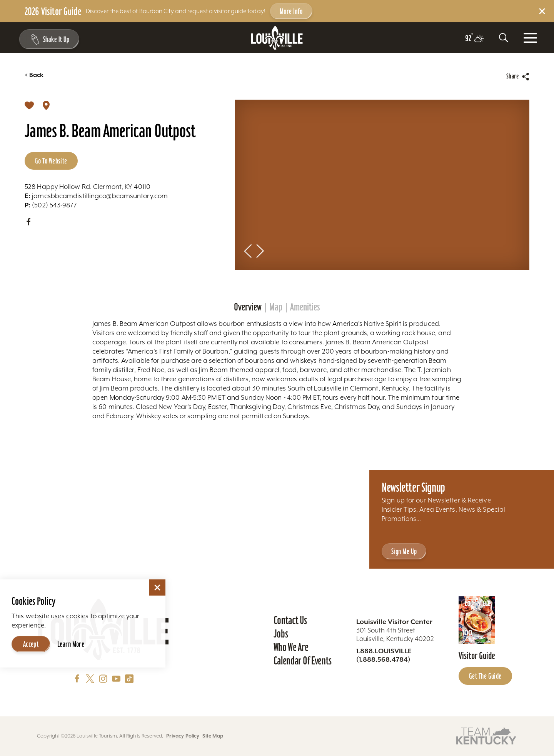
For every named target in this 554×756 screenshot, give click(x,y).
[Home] (277, 38)
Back (34, 75)
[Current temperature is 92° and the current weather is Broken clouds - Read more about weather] (474, 38)
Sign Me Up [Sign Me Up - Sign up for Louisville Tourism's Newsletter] (404, 551)
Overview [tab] (248, 307)
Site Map (213, 736)
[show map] (46, 105)
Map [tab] (276, 307)
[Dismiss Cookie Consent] (157, 587)
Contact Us (290, 620)
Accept (31, 644)
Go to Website (51, 161)
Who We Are (291, 647)
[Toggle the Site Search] (504, 38)
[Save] (29, 105)
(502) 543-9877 (51, 205)
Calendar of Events (303, 661)
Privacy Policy (183, 736)
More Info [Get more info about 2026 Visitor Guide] (291, 11)
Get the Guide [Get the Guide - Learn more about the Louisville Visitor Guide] (485, 676)
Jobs (281, 634)
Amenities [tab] (305, 307)
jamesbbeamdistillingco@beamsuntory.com (96, 196)
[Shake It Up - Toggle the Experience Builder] (47, 39)
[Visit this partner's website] (486, 735)
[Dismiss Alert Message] (542, 11)
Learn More (71, 644)
